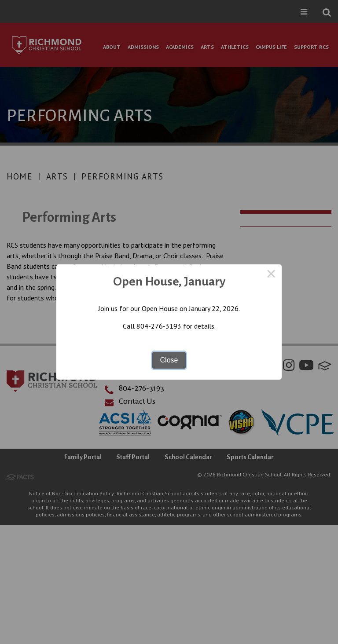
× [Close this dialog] (271, 275)
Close (169, 360)
